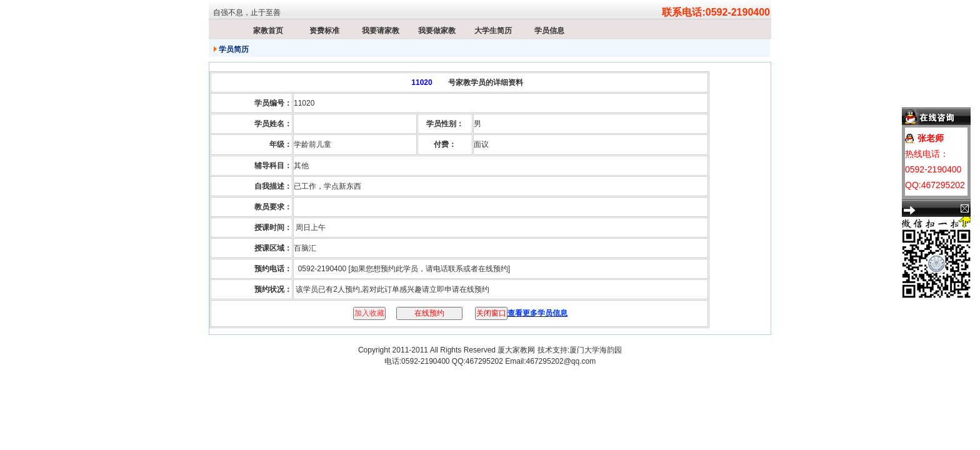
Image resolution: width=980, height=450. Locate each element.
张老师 (931, 138)
